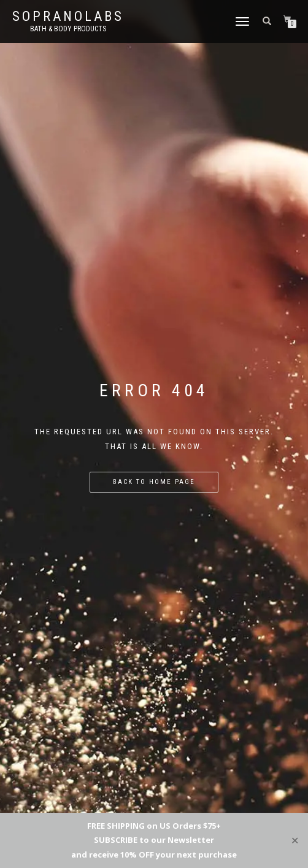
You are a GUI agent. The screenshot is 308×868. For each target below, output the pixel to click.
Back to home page (154, 482)
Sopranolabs (68, 17)
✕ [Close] (295, 840)
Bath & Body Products (68, 29)
